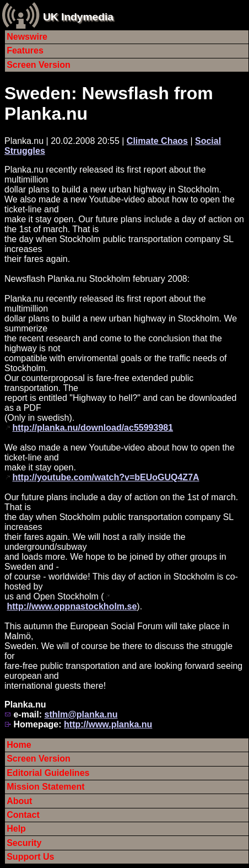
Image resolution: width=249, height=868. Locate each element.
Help (16, 829)
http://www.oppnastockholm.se (72, 606)
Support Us (30, 857)
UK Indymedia (78, 17)
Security (24, 843)
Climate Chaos (157, 141)
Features (25, 50)
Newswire (27, 37)
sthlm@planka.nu (81, 714)
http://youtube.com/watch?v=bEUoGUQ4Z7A (105, 477)
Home (19, 745)
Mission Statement (45, 787)
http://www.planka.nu (108, 724)
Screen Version (39, 65)
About (19, 801)
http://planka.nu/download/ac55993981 (93, 428)
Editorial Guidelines (48, 773)
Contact (23, 815)
